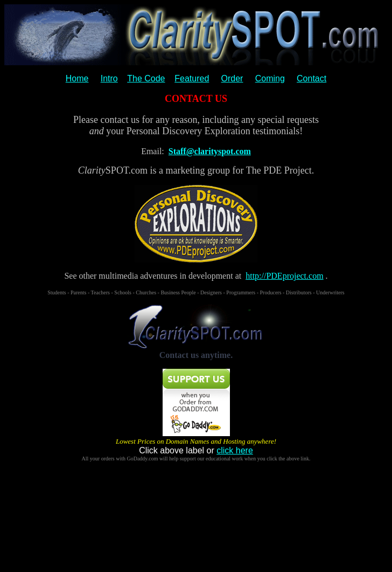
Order (232, 78)
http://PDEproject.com (284, 276)
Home (77, 78)
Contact (311, 78)
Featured (192, 78)
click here (235, 450)
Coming (270, 78)
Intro (109, 78)
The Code (146, 78)
